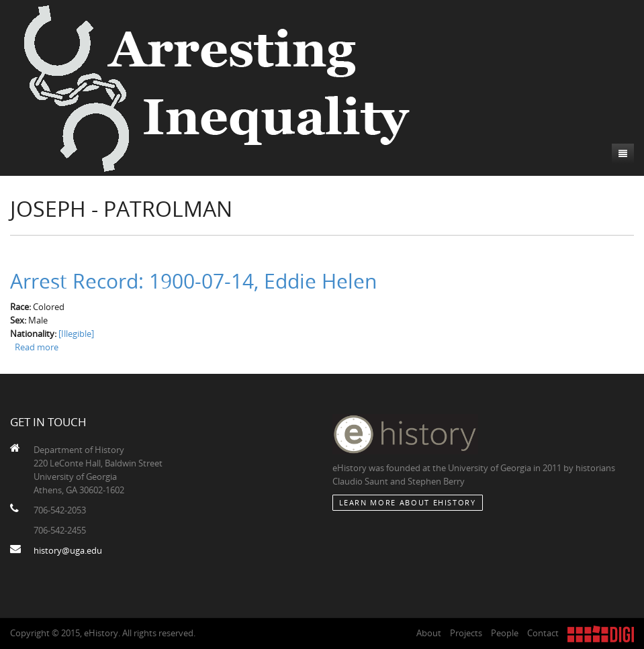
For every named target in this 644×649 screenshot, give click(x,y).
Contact (543, 633)
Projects (466, 633)
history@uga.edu (68, 550)
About (429, 633)
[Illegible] (76, 334)
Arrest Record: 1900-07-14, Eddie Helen (193, 281)
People (505, 633)
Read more (37, 347)
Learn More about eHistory (408, 502)
